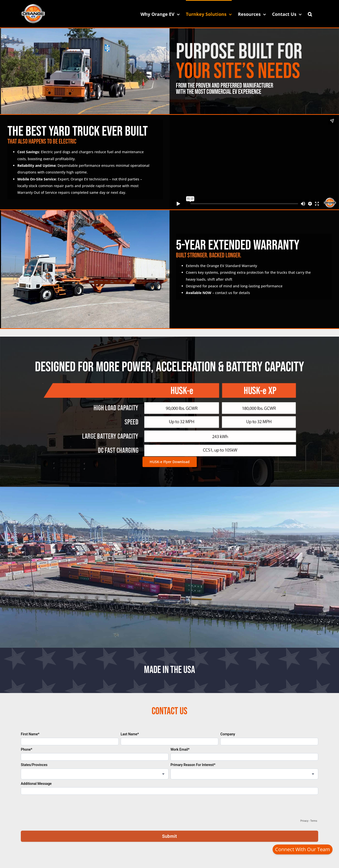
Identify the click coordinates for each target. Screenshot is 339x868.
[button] (310, 14)
